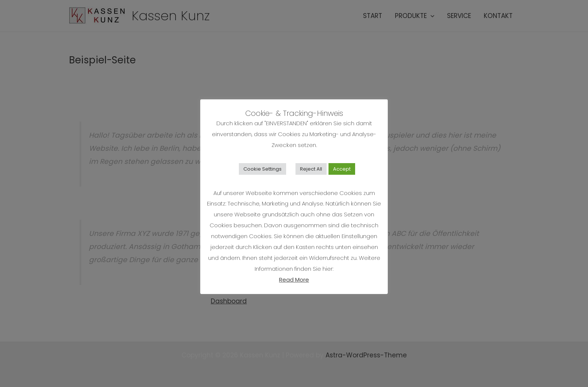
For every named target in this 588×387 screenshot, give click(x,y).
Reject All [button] (311, 169)
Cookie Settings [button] (262, 169)
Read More (294, 280)
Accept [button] (342, 169)
